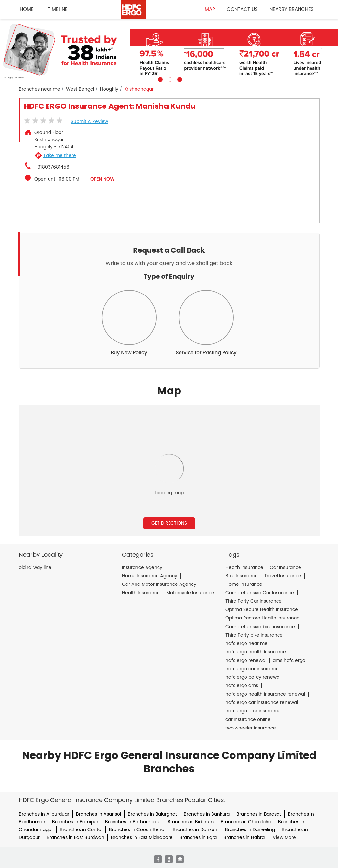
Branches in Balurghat (152, 814)
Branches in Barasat (259, 814)
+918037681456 (52, 167)
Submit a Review (89, 122)
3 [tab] (179, 79)
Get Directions (169, 523)
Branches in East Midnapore (142, 837)
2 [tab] (169, 79)
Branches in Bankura (207, 814)
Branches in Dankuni (196, 830)
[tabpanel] (169, 51)
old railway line (35, 568)
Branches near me (39, 89)
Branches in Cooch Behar (137, 830)
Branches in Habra (244, 837)
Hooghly (109, 89)
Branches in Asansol (98, 814)
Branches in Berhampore (133, 822)
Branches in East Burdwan (75, 837)
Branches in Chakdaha (246, 822)
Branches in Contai (81, 830)
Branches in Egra (198, 837)
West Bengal (80, 89)
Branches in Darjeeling (250, 830)
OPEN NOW (102, 179)
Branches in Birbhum (191, 822)
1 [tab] (159, 79)
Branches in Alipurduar (44, 814)
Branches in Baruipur (75, 822)
